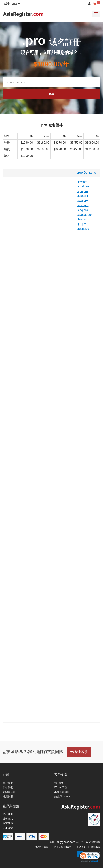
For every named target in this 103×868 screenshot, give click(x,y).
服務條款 (81, 847)
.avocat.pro (84, 215)
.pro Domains (87, 173)
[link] (89, 856)
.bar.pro (82, 219)
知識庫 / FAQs (62, 797)
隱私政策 (96, 847)
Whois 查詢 (61, 787)
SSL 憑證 (8, 828)
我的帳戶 (59, 783)
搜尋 (52, 94)
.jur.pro (82, 224)
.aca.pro (83, 201)
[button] (12, 4)
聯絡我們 (8, 787)
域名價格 (8, 819)
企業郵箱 (8, 823)
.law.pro (82, 182)
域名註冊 (8, 814)
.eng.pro (83, 210)
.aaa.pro (83, 196)
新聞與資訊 (9, 792)
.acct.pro (83, 205)
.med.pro (83, 186)
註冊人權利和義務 (62, 847)
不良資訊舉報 (62, 792)
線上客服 (79, 752)
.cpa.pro (83, 191)
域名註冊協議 (41, 847)
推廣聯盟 (8, 797)
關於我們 (8, 783)
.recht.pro (83, 229)
